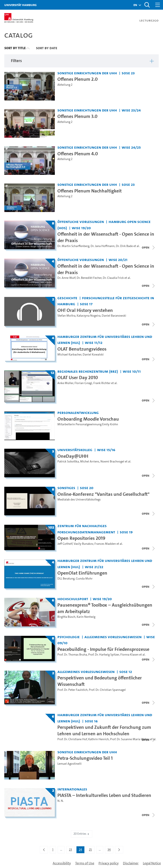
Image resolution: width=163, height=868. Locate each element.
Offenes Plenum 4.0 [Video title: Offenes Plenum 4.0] (78, 154)
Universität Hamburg (20, 5)
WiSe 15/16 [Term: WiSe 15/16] (106, 450)
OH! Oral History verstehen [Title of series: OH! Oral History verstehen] (85, 310)
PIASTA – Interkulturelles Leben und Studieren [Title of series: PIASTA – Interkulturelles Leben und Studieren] (104, 795)
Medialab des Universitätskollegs (79, 500)
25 (92, 850)
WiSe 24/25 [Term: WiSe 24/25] (131, 147)
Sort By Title (15, 48)
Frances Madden (105, 544)
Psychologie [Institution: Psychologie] (69, 637)
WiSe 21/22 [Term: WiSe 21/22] (94, 567)
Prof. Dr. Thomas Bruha (72, 655)
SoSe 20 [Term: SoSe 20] (87, 488)
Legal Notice (152, 863)
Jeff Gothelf (65, 544)
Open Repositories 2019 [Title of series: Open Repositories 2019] (81, 538)
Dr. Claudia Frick (113, 278)
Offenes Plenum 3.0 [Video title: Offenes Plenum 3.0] (77, 116)
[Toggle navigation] (158, 5)
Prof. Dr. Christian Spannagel (107, 690)
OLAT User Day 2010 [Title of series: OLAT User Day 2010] (78, 378)
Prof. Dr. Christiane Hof (72, 739)
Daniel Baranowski (114, 316)
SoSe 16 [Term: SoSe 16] (91, 721)
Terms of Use (85, 863)
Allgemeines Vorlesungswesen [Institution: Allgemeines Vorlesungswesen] (113, 637)
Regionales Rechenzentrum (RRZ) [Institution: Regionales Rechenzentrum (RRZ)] (88, 371)
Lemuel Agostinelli (70, 764)
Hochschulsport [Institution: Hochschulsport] (73, 599)
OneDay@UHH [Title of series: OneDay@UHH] (73, 456)
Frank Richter (102, 383)
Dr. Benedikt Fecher (89, 278)
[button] (135, 5)
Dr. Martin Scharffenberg (73, 246)
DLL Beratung (66, 579)
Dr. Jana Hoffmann (103, 246)
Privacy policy (109, 863)
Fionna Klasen (129, 655)
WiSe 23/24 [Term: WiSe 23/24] (131, 110)
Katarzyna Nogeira (89, 316)
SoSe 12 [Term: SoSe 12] (126, 672)
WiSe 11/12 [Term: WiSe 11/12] (94, 342)
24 (82, 850)
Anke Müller (65, 383)
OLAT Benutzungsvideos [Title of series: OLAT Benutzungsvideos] (82, 349)
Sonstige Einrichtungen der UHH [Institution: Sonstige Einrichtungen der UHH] (87, 73)
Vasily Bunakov (83, 544)
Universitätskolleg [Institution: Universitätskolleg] (75, 450)
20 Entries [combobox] (82, 834)
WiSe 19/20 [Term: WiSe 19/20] (81, 228)
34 (110, 850)
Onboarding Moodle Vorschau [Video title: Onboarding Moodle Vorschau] (88, 419)
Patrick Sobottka (68, 461)
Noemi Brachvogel (112, 461)
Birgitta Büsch (66, 617)
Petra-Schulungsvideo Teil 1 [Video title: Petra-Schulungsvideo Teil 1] (85, 758)
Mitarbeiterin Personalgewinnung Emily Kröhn (88, 424)
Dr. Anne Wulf (66, 278)
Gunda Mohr (84, 579)
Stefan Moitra (66, 316)
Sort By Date (47, 48)
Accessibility (62, 863)
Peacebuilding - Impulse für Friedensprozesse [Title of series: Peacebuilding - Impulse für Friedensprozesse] (103, 649)
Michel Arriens (90, 461)
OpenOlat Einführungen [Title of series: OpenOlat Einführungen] (82, 573)
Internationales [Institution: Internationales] (72, 789)
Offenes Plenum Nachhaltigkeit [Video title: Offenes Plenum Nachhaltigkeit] (90, 191)
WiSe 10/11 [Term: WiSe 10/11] (132, 371)
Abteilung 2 (65, 85)
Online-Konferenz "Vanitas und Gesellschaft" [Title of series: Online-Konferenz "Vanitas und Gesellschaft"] (103, 494)
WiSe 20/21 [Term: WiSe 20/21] (118, 260)
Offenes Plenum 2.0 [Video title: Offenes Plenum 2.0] (78, 79)
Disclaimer (131, 863)
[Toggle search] (147, 5)
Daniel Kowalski (93, 355)
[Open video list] (149, 625)
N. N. (61, 801)
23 (72, 850)
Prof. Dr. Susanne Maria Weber (130, 739)
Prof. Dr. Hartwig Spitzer (104, 655)
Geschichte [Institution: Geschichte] (67, 298)
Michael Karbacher (69, 355)
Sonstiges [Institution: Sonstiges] (66, 488)
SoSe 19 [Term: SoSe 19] (126, 532)
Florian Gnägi (83, 383)
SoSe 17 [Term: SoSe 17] (86, 304)
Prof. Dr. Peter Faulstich (73, 690)
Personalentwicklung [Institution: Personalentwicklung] (78, 413)
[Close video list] (149, 247)
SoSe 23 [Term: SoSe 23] (128, 73)
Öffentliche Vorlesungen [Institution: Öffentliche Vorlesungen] (81, 222)
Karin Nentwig (86, 617)
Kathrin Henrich (99, 739)
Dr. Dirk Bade (124, 246)
